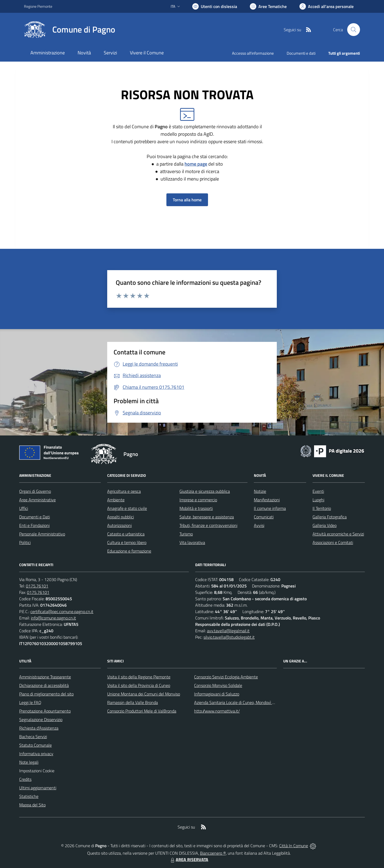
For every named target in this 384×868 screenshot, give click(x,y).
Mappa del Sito (32, 805)
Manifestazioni (267, 500)
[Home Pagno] (70, 30)
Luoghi (318, 500)
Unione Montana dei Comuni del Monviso (144, 694)
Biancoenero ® (213, 853)
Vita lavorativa (192, 542)
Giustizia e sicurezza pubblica (205, 491)
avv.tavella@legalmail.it (228, 631)
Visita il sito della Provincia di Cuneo (139, 685)
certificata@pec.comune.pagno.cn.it (62, 611)
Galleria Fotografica (330, 517)
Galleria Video (325, 525)
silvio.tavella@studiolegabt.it (229, 637)
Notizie (260, 491)
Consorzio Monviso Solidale (218, 685)
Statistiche (29, 796)
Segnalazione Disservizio (41, 719)
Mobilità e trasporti (196, 508)
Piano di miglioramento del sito (46, 694)
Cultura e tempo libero (127, 542)
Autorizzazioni (119, 525)
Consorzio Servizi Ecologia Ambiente (226, 677)
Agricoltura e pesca (124, 491)
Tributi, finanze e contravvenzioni (208, 525)
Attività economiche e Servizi (338, 534)
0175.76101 (37, 586)
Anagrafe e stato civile (127, 508)
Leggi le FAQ (30, 702)
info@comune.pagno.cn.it (53, 618)
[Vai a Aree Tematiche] (268, 6)
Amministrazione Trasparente (45, 677)
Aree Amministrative (37, 500)
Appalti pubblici (121, 517)
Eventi (318, 491)
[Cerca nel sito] (354, 30)
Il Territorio (322, 508)
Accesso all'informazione (253, 53)
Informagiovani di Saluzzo (217, 694)
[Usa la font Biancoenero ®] (215, 6)
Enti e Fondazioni (34, 525)
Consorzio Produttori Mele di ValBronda (142, 711)
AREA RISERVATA (189, 859)
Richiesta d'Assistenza (39, 728)
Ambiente (116, 500)
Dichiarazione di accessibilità (44, 685)
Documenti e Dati (35, 517)
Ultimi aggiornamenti (38, 788)
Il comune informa (270, 508)
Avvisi (259, 525)
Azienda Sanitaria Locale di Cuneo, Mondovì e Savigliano (244, 702)
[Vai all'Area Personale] (327, 6)
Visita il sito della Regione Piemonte (139, 677)
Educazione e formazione (129, 551)
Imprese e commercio (198, 500)
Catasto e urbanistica (126, 534)
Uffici (24, 508)
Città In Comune (294, 846)
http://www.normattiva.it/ (217, 711)
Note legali (29, 762)
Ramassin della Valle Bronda (133, 702)
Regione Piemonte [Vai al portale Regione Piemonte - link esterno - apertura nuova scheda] (38, 6)
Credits (25, 779)
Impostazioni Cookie (37, 771)
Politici (25, 542)
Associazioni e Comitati (333, 542)
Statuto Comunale (35, 745)
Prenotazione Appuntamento (45, 711)
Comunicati (264, 517)
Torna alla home (187, 200)
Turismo (186, 534)
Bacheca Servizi (33, 737)
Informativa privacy (36, 754)
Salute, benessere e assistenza (207, 517)
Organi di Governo (35, 491)
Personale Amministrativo (42, 534)
